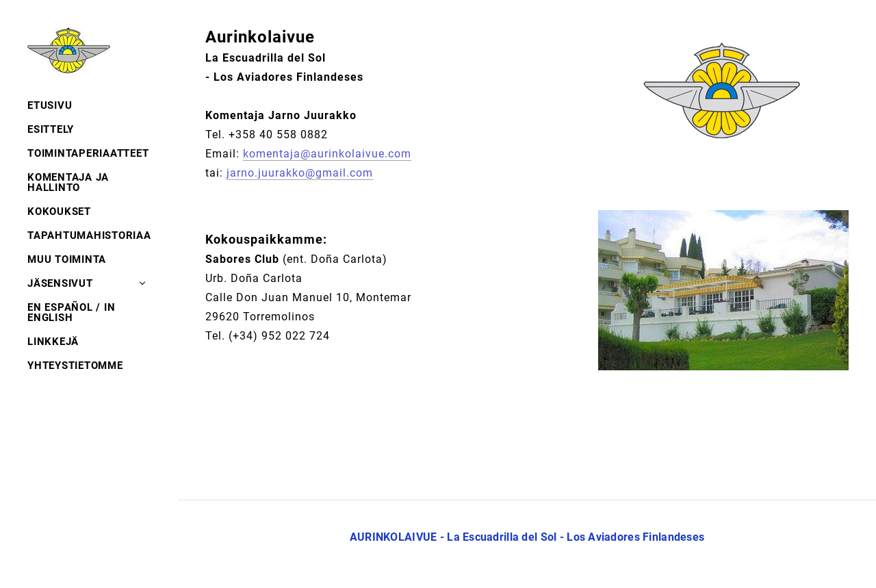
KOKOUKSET (59, 212)
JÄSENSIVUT (60, 283)
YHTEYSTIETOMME (75, 366)
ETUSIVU (50, 105)
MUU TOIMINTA (67, 259)
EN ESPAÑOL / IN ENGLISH (71, 312)
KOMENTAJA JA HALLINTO (68, 182)
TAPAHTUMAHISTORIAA (89, 235)
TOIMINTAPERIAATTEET (88, 153)
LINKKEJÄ (53, 342)
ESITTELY (51, 129)
